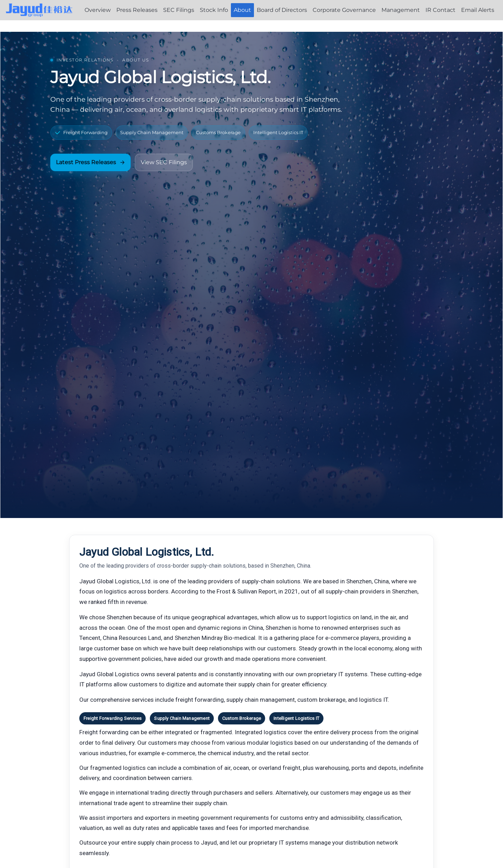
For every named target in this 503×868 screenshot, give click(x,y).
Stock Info (214, 10)
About (242, 10)
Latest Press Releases (90, 162)
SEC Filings (179, 10)
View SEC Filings (164, 162)
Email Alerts (478, 10)
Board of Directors (282, 10)
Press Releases (137, 10)
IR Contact (440, 10)
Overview (98, 10)
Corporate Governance (344, 10)
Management (401, 10)
